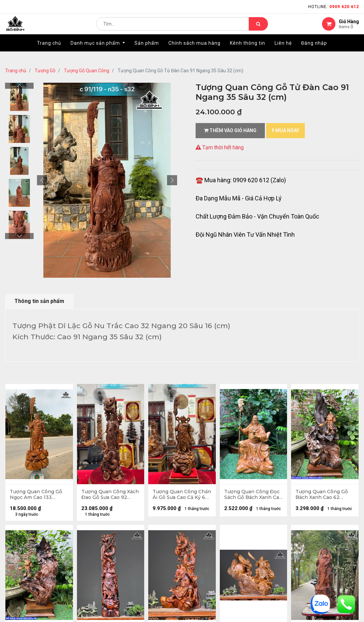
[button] (42, 180)
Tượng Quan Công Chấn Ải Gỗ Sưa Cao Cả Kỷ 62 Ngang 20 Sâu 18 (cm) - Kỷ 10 (181, 495)
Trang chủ (16, 71)
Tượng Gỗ (45, 71)
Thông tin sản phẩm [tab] (39, 301)
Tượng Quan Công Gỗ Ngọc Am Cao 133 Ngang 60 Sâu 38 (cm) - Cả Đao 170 (39, 495)
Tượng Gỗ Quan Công (87, 71)
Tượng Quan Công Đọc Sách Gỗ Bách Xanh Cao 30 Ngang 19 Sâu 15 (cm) (253, 495)
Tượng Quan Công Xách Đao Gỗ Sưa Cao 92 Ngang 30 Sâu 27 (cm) (108, 495)
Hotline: (334, 7)
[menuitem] (49, 53)
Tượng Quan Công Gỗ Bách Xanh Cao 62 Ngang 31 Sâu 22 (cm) (322, 495)
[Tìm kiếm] (258, 29)
